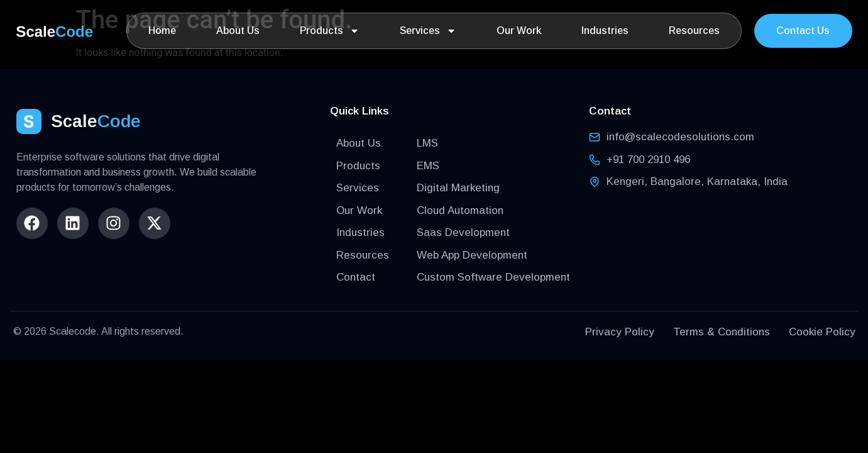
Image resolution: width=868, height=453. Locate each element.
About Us (238, 31)
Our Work (519, 31)
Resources (694, 31)
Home (162, 31)
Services (428, 31)
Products (330, 31)
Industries (605, 31)
